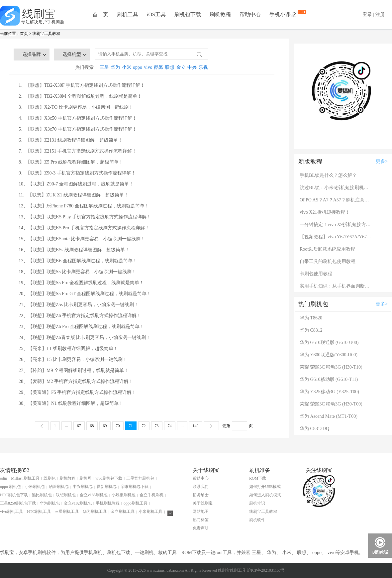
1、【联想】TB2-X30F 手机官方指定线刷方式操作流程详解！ (82, 85)
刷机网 (85, 478)
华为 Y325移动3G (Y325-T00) (329, 392)
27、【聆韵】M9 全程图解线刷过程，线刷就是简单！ (74, 370)
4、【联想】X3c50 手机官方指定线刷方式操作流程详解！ (78, 118)
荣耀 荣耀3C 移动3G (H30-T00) (331, 404)
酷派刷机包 (59, 487)
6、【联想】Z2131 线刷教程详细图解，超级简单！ (71, 140)
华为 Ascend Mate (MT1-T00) (329, 416)
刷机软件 (257, 520)
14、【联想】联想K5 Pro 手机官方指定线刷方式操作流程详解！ (84, 228)
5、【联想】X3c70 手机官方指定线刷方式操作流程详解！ (78, 129)
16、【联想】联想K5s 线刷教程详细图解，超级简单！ (74, 250)
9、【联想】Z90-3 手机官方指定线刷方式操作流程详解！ (77, 173)
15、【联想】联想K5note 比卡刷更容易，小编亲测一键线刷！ (82, 239)
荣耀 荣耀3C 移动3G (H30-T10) (331, 367)
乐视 (203, 67)
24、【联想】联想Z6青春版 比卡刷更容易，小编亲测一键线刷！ (85, 338)
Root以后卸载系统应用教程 (327, 249)
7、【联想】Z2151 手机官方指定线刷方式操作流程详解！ (78, 151)
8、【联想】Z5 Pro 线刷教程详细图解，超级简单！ (71, 162)
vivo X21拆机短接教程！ (325, 212)
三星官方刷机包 (140, 478)
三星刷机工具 (67, 512)
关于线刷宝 (203, 503)
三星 (104, 67)
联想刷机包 (66, 495)
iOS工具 (156, 14)
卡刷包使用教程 (316, 274)
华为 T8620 (311, 318)
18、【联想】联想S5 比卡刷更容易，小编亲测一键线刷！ (77, 272)
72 (144, 426)
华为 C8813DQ (314, 429)
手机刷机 (93, 553)
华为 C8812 (311, 330)
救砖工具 (167, 553)
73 (157, 426)
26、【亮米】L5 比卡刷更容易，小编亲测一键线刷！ (73, 359)
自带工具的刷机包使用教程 (328, 261)
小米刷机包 (35, 487)
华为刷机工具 (95, 512)
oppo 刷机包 (10, 487)
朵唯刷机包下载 (135, 487)
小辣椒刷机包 (124, 495)
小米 (127, 67)
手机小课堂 (283, 14)
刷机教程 (220, 14)
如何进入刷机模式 (265, 495)
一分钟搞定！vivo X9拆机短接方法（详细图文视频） (336, 225)
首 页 (100, 14)
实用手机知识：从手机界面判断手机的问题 (336, 286)
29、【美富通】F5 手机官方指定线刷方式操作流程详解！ (77, 392)
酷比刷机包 (42, 495)
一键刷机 (144, 553)
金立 (181, 67)
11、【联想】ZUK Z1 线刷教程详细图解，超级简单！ (74, 195)
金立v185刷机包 (94, 495)
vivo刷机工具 (11, 512)
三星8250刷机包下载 (18, 503)
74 (170, 426)
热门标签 (201, 520)
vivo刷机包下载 (109, 478)
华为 (115, 67)
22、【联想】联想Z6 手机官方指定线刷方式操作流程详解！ (80, 316)
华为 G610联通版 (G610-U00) (329, 343)
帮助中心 (250, 14)
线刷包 (49, 478)
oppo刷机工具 (136, 503)
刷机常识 (257, 503)
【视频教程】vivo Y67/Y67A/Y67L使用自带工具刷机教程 (336, 237)
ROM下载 (258, 478)
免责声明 (201, 528)
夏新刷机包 (107, 487)
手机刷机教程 (108, 503)
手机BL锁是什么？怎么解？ (328, 175)
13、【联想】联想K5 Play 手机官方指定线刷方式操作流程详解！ (85, 217)
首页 (24, 34)
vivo (148, 67)
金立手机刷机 (151, 495)
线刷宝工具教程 (46, 34)
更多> (382, 161)
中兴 (192, 67)
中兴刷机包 (83, 487)
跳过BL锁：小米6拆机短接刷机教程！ (336, 188)
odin (3, 478)
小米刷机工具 (150, 512)
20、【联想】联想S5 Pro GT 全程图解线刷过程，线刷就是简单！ (85, 294)
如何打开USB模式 (265, 487)
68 (92, 426)
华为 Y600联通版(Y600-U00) (329, 355)
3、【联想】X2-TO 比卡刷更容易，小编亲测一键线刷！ (76, 107)
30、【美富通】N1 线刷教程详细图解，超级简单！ (71, 403)
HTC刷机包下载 (14, 495)
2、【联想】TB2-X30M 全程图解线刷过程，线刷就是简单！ (80, 96)
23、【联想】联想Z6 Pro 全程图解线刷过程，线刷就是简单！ (81, 327)
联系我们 (201, 487)
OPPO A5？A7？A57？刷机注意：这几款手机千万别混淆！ (336, 200)
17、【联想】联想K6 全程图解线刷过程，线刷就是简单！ (78, 261)
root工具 (224, 553)
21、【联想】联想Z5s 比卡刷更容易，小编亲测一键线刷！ (79, 305)
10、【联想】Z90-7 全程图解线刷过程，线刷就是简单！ (76, 184)
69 (105, 426)
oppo (138, 67)
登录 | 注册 (374, 14)
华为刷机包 (50, 503)
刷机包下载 (188, 14)
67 (79, 426)
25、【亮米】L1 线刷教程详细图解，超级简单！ (68, 348)
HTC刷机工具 (39, 512)
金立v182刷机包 (78, 503)
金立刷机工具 (123, 512)
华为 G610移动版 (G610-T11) (329, 379)
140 (196, 426)
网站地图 (201, 512)
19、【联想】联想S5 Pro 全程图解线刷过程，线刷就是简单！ (81, 283)
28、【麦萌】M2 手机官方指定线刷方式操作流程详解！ (76, 381)
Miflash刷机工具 (25, 478)
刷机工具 (128, 14)
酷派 (159, 67)
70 (118, 426)
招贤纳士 (201, 495)
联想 (170, 67)
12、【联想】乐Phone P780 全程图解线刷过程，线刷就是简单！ (84, 206)
